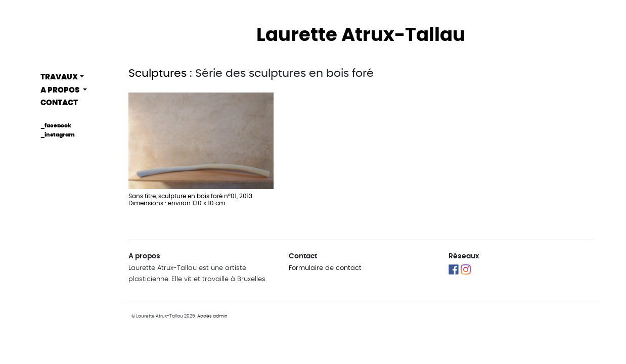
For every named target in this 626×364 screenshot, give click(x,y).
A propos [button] (61, 90)
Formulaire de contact (325, 268)
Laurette (361, 35)
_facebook (56, 126)
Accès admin (212, 316)
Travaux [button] (59, 77)
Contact (59, 103)
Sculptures (158, 73)
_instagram (58, 135)
